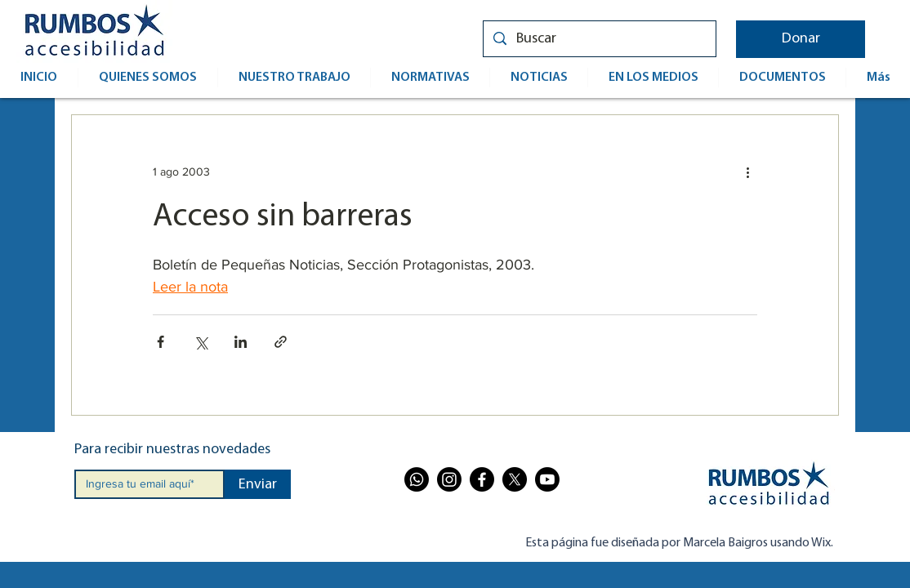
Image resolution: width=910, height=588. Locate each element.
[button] (801, 39)
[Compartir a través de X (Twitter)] (201, 342)
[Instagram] (449, 479)
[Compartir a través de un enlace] (281, 342)
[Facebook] (482, 479)
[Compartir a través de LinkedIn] (241, 342)
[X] (515, 479)
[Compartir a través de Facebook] (161, 342)
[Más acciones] (747, 172)
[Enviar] (258, 484)
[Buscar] (599, 39)
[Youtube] (547, 479)
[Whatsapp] (417, 479)
